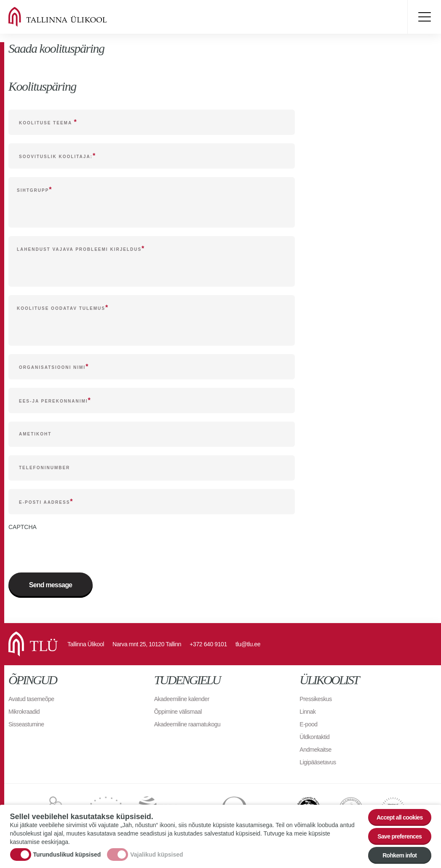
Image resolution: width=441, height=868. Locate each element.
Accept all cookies (400, 817)
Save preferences (400, 836)
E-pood (308, 724)
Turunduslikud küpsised (67, 855)
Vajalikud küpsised (156, 855)
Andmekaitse (315, 750)
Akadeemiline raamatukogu (187, 724)
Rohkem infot (400, 855)
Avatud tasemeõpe (31, 699)
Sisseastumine (26, 724)
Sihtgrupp (33, 190)
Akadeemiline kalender (182, 699)
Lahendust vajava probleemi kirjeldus (79, 249)
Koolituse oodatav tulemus (61, 308)
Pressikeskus (315, 699)
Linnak (307, 712)
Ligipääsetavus (318, 762)
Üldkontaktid (314, 737)
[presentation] (72, 548)
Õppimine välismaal (178, 712)
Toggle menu (424, 17)
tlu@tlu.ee (248, 644)
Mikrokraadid (24, 712)
